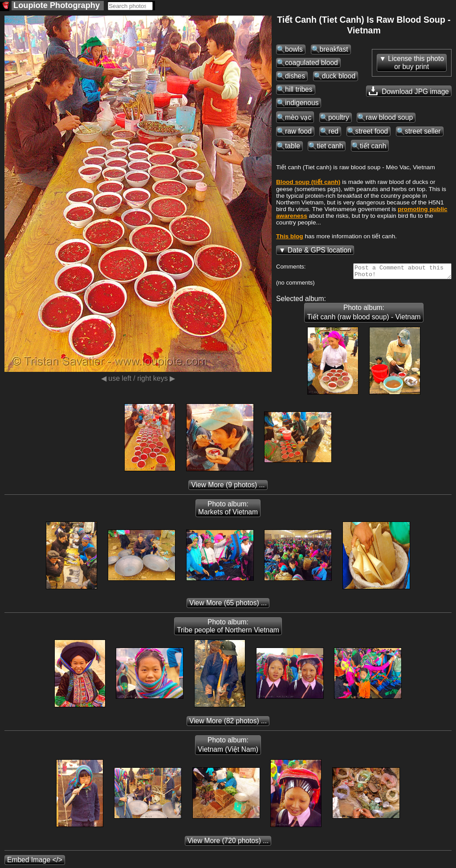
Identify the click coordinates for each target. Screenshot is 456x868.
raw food (298, 131)
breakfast (334, 49)
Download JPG (409, 91)
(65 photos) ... (228, 605)
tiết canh (373, 146)
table (293, 146)
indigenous (302, 103)
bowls (294, 49)
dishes (295, 76)
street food (372, 131)
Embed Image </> (35, 862)
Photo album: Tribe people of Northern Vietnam (228, 629)
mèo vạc (298, 117)
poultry (339, 117)
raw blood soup (389, 117)
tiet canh (330, 146)
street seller (423, 131)
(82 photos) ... (228, 723)
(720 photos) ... (228, 843)
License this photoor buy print (416, 63)
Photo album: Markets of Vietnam (228, 511)
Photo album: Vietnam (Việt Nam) (228, 747)
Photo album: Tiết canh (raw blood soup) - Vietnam (364, 315)
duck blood (339, 76)
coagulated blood (311, 63)
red (333, 131)
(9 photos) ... (228, 487)
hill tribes (299, 89)
